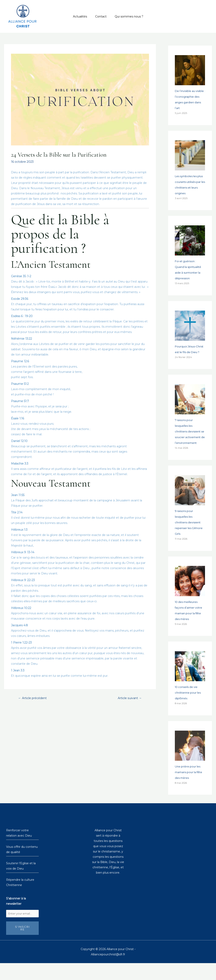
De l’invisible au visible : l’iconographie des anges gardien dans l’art (189, 102)
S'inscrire (22, 945)
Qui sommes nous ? (127, 16)
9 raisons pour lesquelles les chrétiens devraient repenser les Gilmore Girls (190, 539)
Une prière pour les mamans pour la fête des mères (190, 788)
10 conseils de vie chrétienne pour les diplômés (189, 709)
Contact (101, 16)
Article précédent (34, 698)
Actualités (82, 16)
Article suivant (129, 698)
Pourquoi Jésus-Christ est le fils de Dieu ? (188, 357)
